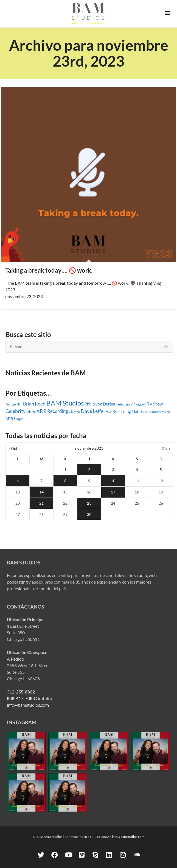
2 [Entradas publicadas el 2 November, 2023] (89, 469)
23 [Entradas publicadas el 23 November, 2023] (89, 503)
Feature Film (14, 404)
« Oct (13, 448)
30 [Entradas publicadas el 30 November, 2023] (89, 514)
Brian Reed (34, 404)
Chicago (74, 412)
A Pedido (16, 659)
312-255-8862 (21, 692)
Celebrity (16, 411)
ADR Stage (14, 419)
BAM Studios (65, 403)
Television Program (131, 404)
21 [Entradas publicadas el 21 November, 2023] (41, 503)
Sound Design (160, 412)
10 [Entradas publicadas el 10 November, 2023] (113, 481)
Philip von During (100, 404)
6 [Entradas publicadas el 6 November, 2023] (18, 481)
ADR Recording (52, 411)
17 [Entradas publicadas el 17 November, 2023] (113, 492)
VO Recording (118, 411)
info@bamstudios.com (28, 705)
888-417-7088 (21, 698)
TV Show (155, 404)
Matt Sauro (141, 412)
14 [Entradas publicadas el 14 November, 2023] (41, 492)
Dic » (166, 448)
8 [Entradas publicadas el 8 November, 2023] (65, 481)
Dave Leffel (93, 411)
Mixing (31, 412)
